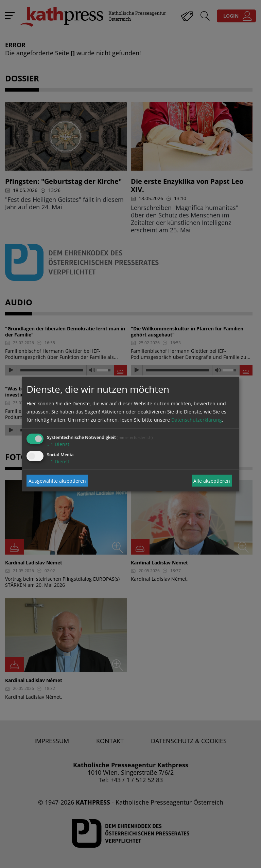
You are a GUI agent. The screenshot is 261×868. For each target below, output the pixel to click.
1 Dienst (58, 444)
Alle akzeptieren (212, 480)
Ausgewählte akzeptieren (57, 480)
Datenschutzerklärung (197, 420)
